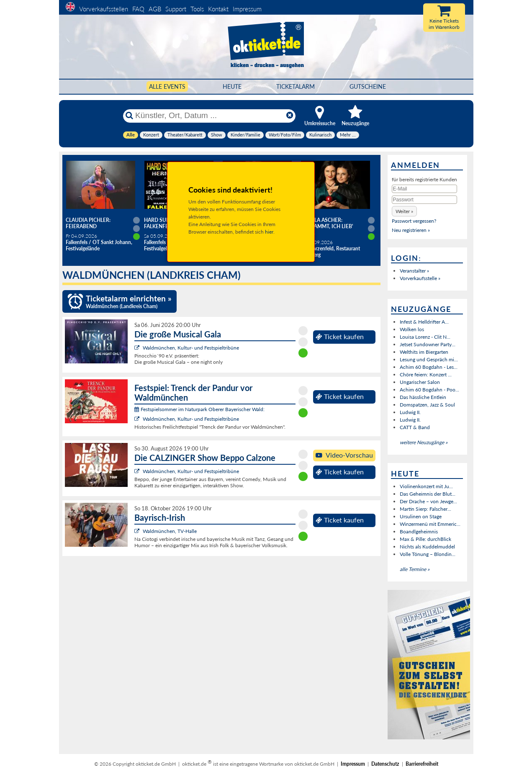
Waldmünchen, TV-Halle (170, 531)
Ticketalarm (296, 86)
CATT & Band (415, 427)
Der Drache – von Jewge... (428, 501)
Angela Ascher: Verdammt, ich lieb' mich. (327, 226)
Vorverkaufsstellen (104, 9)
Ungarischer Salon (420, 382)
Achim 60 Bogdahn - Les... (429, 367)
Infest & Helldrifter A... (424, 322)
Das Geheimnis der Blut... (428, 494)
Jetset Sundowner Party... (428, 344)
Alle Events (167, 86)
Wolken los (412, 329)
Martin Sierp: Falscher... (425, 509)
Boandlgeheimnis (419, 531)
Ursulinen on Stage (421, 516)
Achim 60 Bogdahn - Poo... (429, 390)
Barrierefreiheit (422, 764)
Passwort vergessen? (414, 221)
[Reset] (290, 116)
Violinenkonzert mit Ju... (426, 486)
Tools (197, 9)
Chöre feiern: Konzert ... (426, 374)
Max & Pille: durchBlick (425, 539)
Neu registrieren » (411, 230)
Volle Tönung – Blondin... (428, 554)
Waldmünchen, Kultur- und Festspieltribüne (191, 348)
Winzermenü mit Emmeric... (430, 524)
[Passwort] (424, 200)
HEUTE (232, 86)
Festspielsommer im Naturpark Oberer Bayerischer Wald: (199, 409)
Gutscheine (368, 86)
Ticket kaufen (340, 337)
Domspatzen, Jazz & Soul (427, 405)
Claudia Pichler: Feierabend (88, 223)
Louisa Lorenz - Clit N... (425, 337)
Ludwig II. (410, 412)
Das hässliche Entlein (423, 397)
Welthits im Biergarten (424, 352)
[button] (404, 211)
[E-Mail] (424, 189)
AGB (155, 9)
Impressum (247, 9)
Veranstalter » (414, 271)
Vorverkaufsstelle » (420, 278)
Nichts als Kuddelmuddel (427, 547)
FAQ (138, 9)
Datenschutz (385, 764)
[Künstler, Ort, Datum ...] (209, 116)
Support (176, 9)
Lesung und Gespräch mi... (429, 359)
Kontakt (218, 9)
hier (269, 232)
